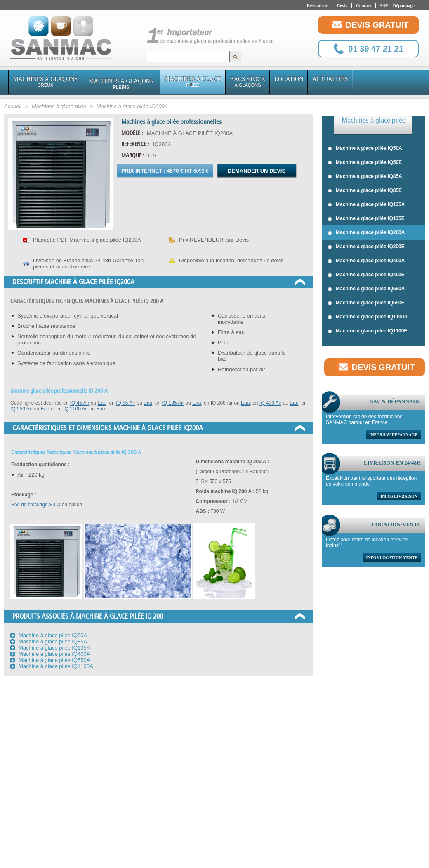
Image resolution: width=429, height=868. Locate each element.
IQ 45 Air (80, 403)
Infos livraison (399, 496)
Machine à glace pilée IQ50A (365, 149)
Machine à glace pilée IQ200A (366, 233)
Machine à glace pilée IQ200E (366, 247)
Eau (102, 403)
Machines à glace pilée (374, 120)
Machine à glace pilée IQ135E (366, 219)
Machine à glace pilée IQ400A (366, 261)
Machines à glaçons (45, 82)
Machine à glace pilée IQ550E (366, 303)
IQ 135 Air (173, 403)
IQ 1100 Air (75, 409)
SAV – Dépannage (397, 5)
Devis (342, 5)
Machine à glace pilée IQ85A (365, 177)
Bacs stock (248, 82)
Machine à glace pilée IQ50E (365, 163)
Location (289, 79)
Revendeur (317, 5)
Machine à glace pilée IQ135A (366, 205)
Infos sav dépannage (393, 435)
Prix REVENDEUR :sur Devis (214, 240)
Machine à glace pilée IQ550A (366, 289)
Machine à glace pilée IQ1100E (368, 331)
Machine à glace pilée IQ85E (365, 191)
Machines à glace (193, 82)
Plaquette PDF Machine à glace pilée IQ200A (87, 240)
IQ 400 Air (270, 403)
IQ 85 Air (126, 403)
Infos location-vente (392, 558)
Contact (364, 5)
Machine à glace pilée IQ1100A (368, 317)
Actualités (330, 79)
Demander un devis (257, 171)
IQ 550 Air (21, 409)
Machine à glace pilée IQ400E (366, 275)
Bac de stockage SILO (36, 505)
